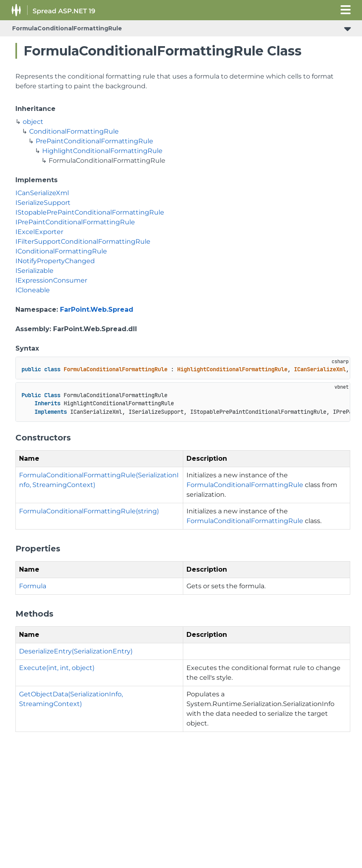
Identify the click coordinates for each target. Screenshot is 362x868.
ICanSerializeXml (42, 193)
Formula (33, 586)
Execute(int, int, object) (57, 668)
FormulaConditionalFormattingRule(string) (89, 511)
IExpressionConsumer (51, 280)
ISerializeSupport (43, 203)
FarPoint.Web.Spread (97, 310)
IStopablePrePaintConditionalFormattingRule (90, 212)
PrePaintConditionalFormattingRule (94, 141)
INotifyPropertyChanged (55, 261)
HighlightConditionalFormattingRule (102, 151)
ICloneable (33, 290)
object (33, 122)
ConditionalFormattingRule (74, 131)
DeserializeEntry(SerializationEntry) (76, 651)
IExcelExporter (39, 232)
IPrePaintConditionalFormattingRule (75, 222)
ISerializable (34, 271)
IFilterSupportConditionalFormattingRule (83, 241)
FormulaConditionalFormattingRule (67, 28)
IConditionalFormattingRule (61, 251)
